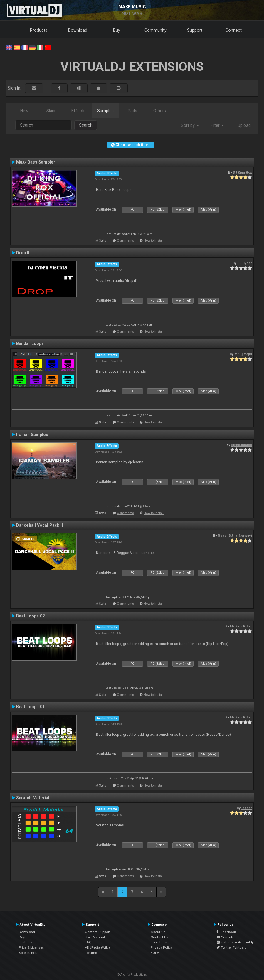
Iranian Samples (32, 435)
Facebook (226, 932)
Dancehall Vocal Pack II (39, 525)
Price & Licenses (31, 947)
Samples (105, 111)
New (24, 111)
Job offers (159, 942)
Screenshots (28, 953)
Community (155, 30)
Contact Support (98, 932)
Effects (78, 111)
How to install (154, 241)
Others (160, 111)
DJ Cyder (245, 263)
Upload (244, 125)
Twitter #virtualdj (232, 947)
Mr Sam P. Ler (241, 626)
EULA (155, 953)
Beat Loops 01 (30, 707)
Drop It (23, 253)
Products (39, 30)
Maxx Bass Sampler (36, 162)
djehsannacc (242, 445)
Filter (217, 125)
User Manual (95, 937)
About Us (158, 932)
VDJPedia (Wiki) (97, 947)
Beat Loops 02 (30, 616)
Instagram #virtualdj (235, 942)
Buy (117, 30)
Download (78, 30)
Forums (91, 953)
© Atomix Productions (132, 975)
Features (26, 942)
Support (195, 30)
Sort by (190, 125)
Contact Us (159, 937)
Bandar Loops (30, 343)
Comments (125, 241)
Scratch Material (33, 798)
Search (86, 125)
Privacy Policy (162, 947)
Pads (132, 111)
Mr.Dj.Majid (243, 354)
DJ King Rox (242, 172)
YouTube (226, 937)
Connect (234, 30)
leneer (247, 808)
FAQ (88, 942)
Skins (51, 111)
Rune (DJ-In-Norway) (235, 536)
